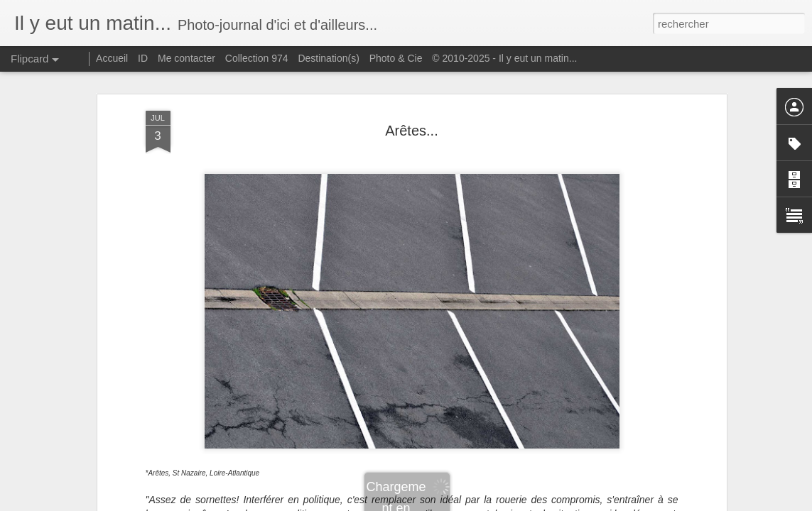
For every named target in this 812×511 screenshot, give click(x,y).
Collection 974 (257, 58)
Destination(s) (328, 58)
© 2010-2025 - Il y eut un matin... (504, 58)
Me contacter (186, 58)
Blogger (457, 503)
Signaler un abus (504, 503)
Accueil (112, 58)
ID (143, 58)
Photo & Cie (396, 58)
